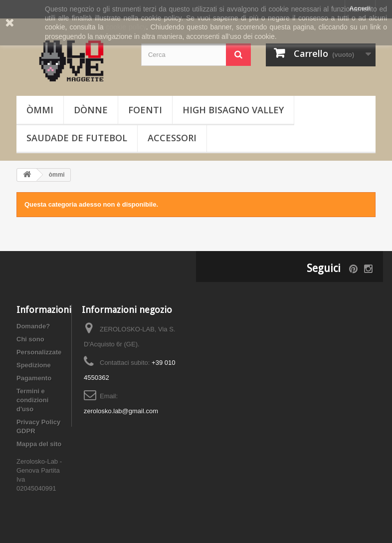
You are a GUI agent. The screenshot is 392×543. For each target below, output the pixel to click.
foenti (145, 110)
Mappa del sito (39, 444)
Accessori (172, 138)
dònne (91, 110)
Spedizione (34, 365)
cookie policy (126, 27)
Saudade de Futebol (77, 138)
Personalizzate (39, 352)
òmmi (40, 110)
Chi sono (30, 339)
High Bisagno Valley (233, 110)
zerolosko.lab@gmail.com (121, 411)
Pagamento (34, 378)
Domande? (33, 326)
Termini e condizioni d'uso (32, 400)
